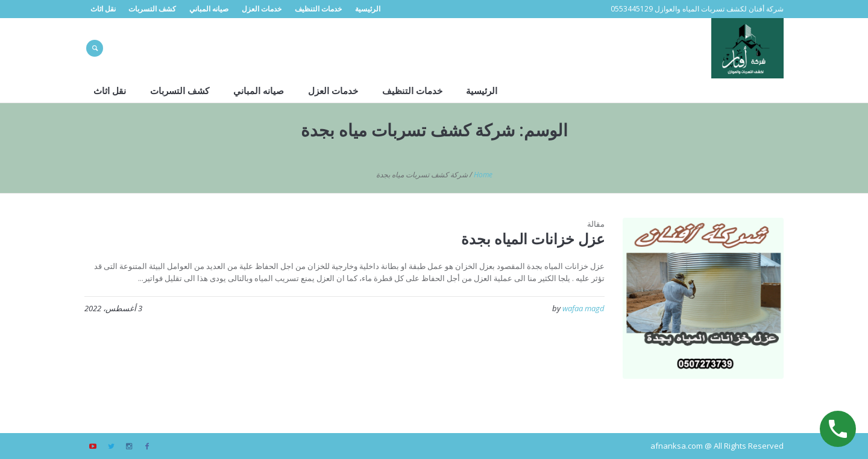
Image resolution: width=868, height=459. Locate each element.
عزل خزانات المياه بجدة (533, 239)
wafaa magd (583, 308)
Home (483, 175)
